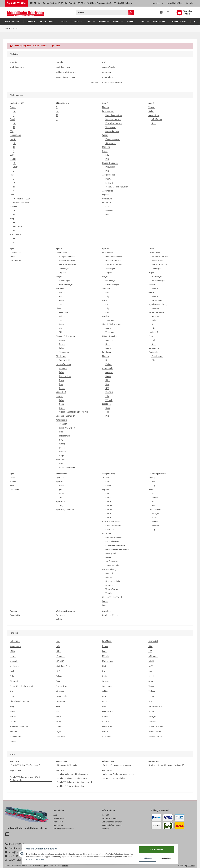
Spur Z (108, 518)
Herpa (62, 456)
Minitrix (155, 288)
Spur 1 (16, 167)
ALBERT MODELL (156, 726)
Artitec (13, 721)
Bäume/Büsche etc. (114, 537)
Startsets (106, 147)
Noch (154, 123)
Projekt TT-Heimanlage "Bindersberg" (72, 778)
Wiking (62, 444)
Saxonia (13, 207)
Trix (61, 304)
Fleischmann (15, 135)
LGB (12, 155)
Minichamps (64, 436)
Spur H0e (60, 482)
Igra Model (107, 641)
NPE (61, 440)
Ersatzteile (107, 203)
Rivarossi (14, 681)
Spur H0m (60, 502)
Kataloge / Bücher (110, 615)
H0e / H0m (18, 227)
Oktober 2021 (154, 761)
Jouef (58, 726)
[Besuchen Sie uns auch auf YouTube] (8, 835)
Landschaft (61, 392)
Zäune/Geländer (112, 565)
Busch (13, 119)
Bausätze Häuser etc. (111, 521)
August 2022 (62, 761)
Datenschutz (108, 77)
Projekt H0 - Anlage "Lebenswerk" (117, 765)
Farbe (108, 482)
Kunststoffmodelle (113, 526)
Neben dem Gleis (113, 581)
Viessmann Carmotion (66, 416)
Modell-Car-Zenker (64, 666)
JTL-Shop (191, 866)
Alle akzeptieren (157, 850)
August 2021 (15, 770)
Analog (152, 478)
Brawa (13, 107)
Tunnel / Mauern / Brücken (117, 187)
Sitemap (94, 82)
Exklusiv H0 (15, 615)
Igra (58, 641)
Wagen (105, 135)
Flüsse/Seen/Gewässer (115, 545)
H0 (14, 111)
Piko (12, 175)
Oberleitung (107, 199)
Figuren (105, 107)
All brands (107, 737)
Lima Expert (61, 737)
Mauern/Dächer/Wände (112, 597)
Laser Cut (110, 530)
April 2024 (14, 761)
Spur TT (109, 510)
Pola (12, 676)
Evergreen (60, 615)
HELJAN (14, 732)
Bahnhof (109, 573)
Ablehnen (148, 858)
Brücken (109, 577)
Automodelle (108, 191)
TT (14, 127)
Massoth (109, 211)
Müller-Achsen (155, 732)
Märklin (13, 159)
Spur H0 (109, 506)
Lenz (104, 651)
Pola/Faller (110, 167)
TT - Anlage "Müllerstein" (67, 765)
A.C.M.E (106, 721)
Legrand (60, 732)
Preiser (62, 408)
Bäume (108, 179)
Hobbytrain (15, 641)
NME (104, 666)
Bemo (62, 486)
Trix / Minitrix (15, 235)
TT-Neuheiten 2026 (21, 203)
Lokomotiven (108, 111)
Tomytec (152, 686)
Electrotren (107, 726)
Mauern (109, 557)
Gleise (105, 151)
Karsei (105, 646)
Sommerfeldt (65, 360)
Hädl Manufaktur (156, 706)
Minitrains (14, 666)
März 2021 (61, 770)
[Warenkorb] (185, 13)
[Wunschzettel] (168, 13)
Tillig (12, 219)
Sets (104, 605)
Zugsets (63, 273)
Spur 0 (108, 498)
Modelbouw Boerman (19, 726)
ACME (59, 721)
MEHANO (60, 661)
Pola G (59, 676)
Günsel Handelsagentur (20, 701)
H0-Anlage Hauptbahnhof (114, 778)
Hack (58, 711)
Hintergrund (111, 553)
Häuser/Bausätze (110, 163)
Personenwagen (112, 139)
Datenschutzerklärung (35, 859)
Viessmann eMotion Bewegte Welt (74, 412)
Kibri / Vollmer (65, 376)
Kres (61, 432)
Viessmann (64, 352)
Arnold (105, 716)
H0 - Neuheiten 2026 (22, 199)
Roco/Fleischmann (67, 468)
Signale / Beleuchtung (65, 336)
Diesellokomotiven (113, 119)
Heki (150, 701)
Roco (12, 195)
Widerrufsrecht (109, 67)
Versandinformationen (66, 77)
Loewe (13, 656)
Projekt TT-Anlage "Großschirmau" (25, 765)
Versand (65, 866)
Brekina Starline (155, 737)
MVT (150, 666)
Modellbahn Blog (175, 3)
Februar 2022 (108, 761)
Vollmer (152, 691)
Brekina (62, 452)
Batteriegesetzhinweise (112, 82)
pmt (61, 490)
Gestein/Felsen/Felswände (117, 549)
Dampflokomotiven (114, 115)
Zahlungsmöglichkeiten (66, 72)
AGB (104, 62)
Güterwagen (111, 143)
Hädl (107, 380)
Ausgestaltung (109, 175)
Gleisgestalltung (109, 569)
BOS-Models (61, 696)
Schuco (152, 681)
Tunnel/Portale (112, 589)
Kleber (108, 486)
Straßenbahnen (112, 131)
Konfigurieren (166, 858)
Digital (151, 490)
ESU (12, 131)
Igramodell (153, 641)
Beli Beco (106, 701)
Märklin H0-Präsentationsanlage (71, 786)
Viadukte (109, 593)
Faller (62, 348)
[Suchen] (102, 12)
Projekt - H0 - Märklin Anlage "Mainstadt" (167, 765)
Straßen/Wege (112, 561)
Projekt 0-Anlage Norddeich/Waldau (72, 774)
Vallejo (59, 619)
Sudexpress (107, 686)
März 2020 (107, 770)
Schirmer (109, 392)
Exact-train (61, 701)
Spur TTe (60, 478)
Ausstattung (154, 115)
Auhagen (63, 368)
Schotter (109, 585)
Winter (105, 601)
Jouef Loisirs (15, 737)
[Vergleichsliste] (161, 13)
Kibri (150, 646)
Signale (105, 195)
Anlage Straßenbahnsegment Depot (118, 774)
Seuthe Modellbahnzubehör (22, 686)
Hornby (13, 139)
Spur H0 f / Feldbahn (65, 510)
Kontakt (190, 3)
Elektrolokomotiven (114, 123)
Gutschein (107, 611)
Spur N (108, 514)
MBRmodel (153, 656)
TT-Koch (109, 400)
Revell (151, 676)
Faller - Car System (67, 428)
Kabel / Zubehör (155, 510)
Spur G (108, 494)
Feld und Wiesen (112, 541)
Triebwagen (110, 127)
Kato (58, 646)
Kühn (108, 312)
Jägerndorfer (16, 646)
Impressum (107, 72)
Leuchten (109, 183)
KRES (12, 651)
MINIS (151, 661)
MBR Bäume (157, 119)
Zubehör (106, 478)
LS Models (60, 656)
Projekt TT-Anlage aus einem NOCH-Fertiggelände (25, 779)
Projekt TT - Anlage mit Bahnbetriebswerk (75, 782)
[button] (158, 3)
